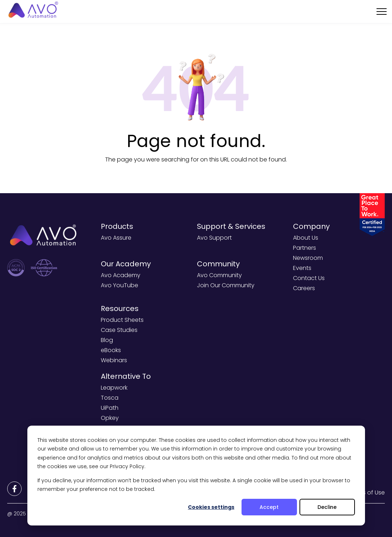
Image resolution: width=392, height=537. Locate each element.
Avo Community (219, 275)
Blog (107, 340)
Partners (305, 248)
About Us (306, 238)
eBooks (111, 350)
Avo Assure (116, 238)
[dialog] (196, 476)
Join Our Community (226, 285)
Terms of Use (367, 492)
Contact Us (309, 278)
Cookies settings (211, 507)
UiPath (110, 408)
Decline (327, 507)
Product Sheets (122, 320)
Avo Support (214, 238)
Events (302, 268)
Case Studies (119, 330)
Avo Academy (121, 275)
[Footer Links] (14, 489)
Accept (269, 507)
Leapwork (114, 388)
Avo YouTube (120, 285)
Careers (304, 288)
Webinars (114, 360)
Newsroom (308, 258)
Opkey (110, 418)
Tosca (110, 398)
